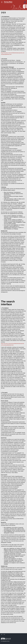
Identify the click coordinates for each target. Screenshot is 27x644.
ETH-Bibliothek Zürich (5, 641)
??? (8, 2)
